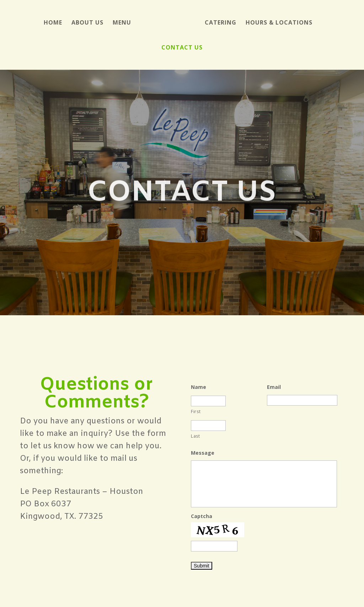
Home (53, 23)
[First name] (208, 401)
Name (199, 387)
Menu (122, 23)
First (196, 411)
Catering (221, 23)
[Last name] (208, 426)
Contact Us (182, 48)
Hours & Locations (279, 23)
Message (203, 453)
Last (196, 436)
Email (274, 387)
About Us (87, 23)
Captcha (202, 516)
